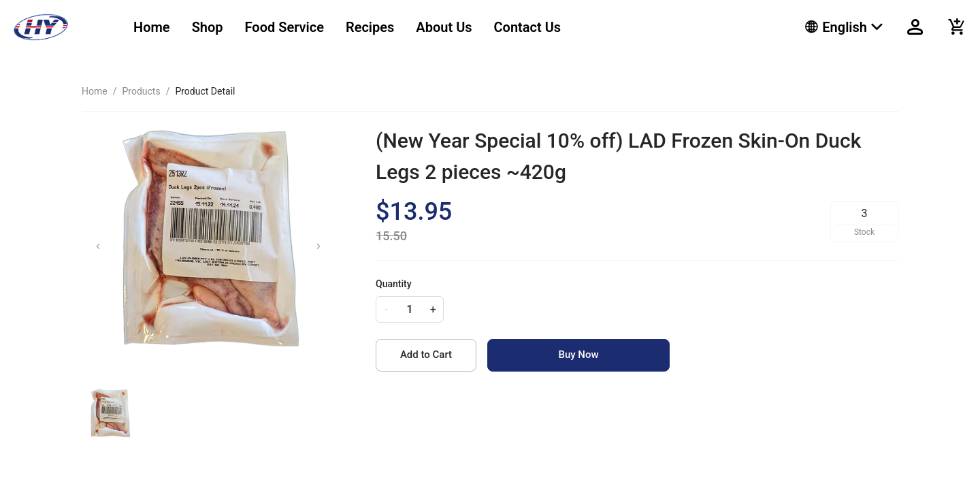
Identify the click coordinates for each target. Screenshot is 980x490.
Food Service (284, 27)
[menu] (452, 27)
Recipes (370, 27)
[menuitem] (152, 28)
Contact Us (528, 27)
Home (152, 27)
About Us (444, 27)
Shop (208, 27)
